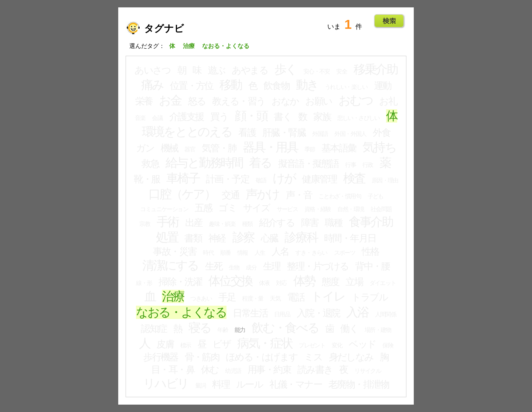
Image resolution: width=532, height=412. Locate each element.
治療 (173, 296)
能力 (240, 330)
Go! (389, 21)
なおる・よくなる (181, 312)
